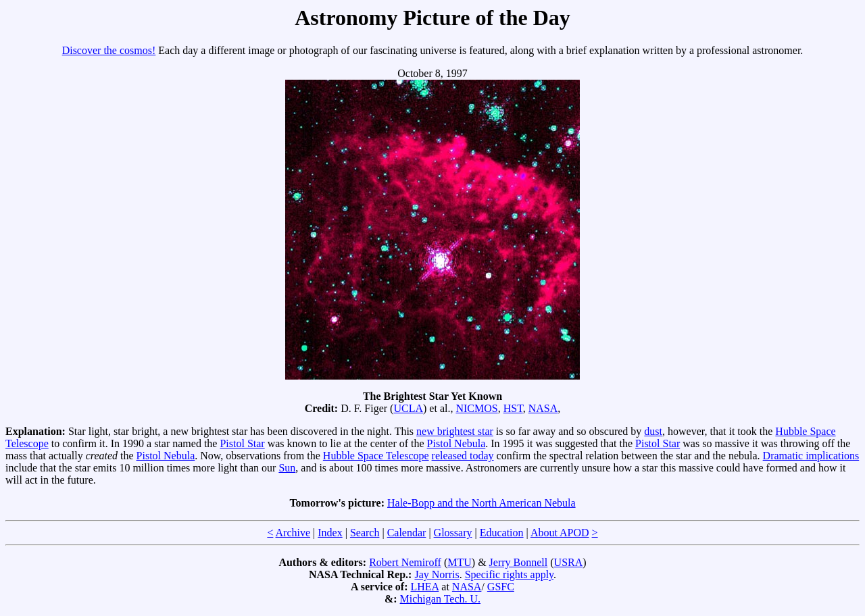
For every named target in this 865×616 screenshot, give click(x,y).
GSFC (501, 587)
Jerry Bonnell (519, 562)
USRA (569, 562)
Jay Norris (437, 574)
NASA (543, 408)
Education (502, 533)
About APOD (560, 533)
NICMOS (476, 408)
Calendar (407, 533)
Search (365, 533)
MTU (460, 562)
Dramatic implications (811, 456)
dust (653, 431)
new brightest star (455, 431)
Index (330, 533)
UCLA (408, 408)
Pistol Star (242, 443)
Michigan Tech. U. (440, 599)
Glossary (453, 533)
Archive (293, 533)
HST (513, 408)
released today (463, 456)
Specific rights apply (509, 574)
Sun (287, 468)
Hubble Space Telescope (376, 456)
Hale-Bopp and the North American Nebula (481, 503)
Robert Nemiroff (405, 562)
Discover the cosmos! (109, 50)
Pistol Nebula (456, 443)
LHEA (425, 587)
